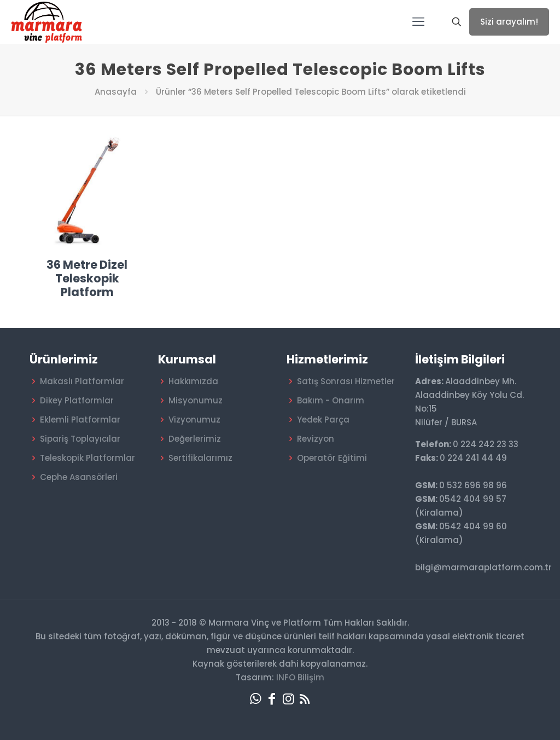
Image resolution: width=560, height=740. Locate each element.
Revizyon (316, 439)
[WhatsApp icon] (255, 699)
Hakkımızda (193, 381)
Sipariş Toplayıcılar (80, 439)
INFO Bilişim (300, 677)
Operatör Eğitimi (332, 458)
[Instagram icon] (288, 699)
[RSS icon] (305, 699)
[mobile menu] (418, 22)
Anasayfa (116, 92)
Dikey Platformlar (77, 400)
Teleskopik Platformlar (87, 458)
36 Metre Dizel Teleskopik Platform (87, 278)
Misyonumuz (196, 400)
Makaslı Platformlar (82, 381)
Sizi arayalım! (509, 22)
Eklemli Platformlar (80, 420)
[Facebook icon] (272, 699)
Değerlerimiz (195, 439)
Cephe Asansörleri (79, 477)
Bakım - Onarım (331, 400)
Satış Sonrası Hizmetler (346, 381)
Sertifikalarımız (200, 458)
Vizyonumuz (194, 420)
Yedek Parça (323, 420)
